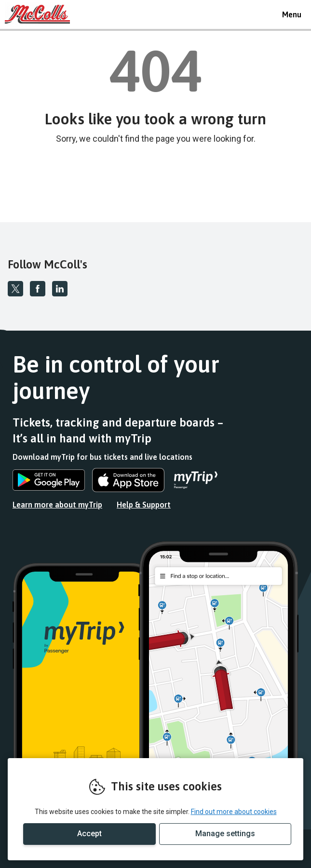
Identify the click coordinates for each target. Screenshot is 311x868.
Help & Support (144, 505)
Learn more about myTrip (57, 505)
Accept (89, 834)
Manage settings (225, 834)
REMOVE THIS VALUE (41, 14)
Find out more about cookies (234, 812)
